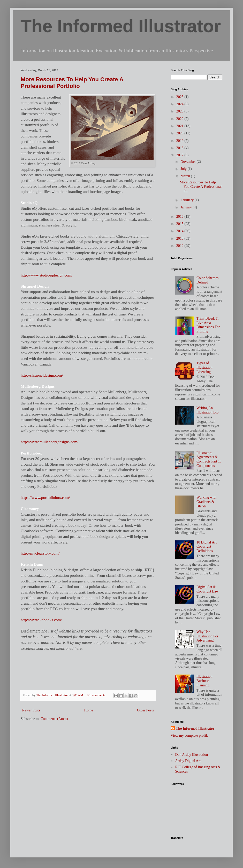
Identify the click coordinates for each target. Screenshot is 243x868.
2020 (180, 133)
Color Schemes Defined (207, 280)
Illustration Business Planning (204, 681)
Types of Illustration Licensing (204, 367)
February (187, 200)
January (187, 207)
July (184, 169)
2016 (180, 217)
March (186, 176)
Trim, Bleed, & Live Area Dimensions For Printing (208, 325)
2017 (180, 155)
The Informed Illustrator (121, 26)
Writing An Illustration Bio (207, 410)
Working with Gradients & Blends (206, 502)
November (189, 162)
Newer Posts (31, 710)
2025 (180, 97)
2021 (180, 126)
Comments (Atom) (54, 719)
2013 (180, 238)
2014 (180, 231)
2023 (180, 111)
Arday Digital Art (188, 761)
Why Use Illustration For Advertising (207, 636)
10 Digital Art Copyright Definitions (207, 547)
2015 (180, 224)
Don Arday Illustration (192, 755)
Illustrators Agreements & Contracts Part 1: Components (209, 459)
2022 (180, 119)
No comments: (97, 695)
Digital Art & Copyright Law (207, 589)
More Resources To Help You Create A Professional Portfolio (72, 83)
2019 (180, 141)
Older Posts (145, 710)
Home (89, 710)
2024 (180, 104)
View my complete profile (190, 736)
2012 (180, 246)
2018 (180, 148)
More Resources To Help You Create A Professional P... (201, 187)
